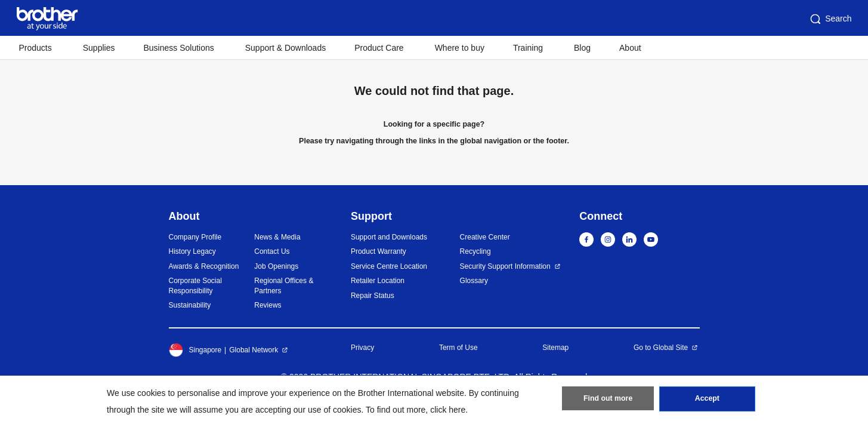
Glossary (474, 281)
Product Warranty (379, 251)
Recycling (475, 251)
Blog (582, 48)
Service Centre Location (389, 266)
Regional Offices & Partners (284, 286)
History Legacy (192, 251)
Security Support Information (505, 266)
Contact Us (272, 251)
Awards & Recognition (204, 266)
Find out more (608, 401)
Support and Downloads (389, 237)
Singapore (195, 350)
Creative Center (485, 237)
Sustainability (190, 305)
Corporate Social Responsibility (195, 286)
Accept (707, 401)
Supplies (99, 48)
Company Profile (195, 237)
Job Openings (276, 266)
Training (528, 48)
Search (830, 19)
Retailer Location (378, 281)
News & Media (277, 237)
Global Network (254, 350)
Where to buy (460, 48)
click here (448, 410)
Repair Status (373, 296)
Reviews (268, 305)
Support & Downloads (285, 48)
